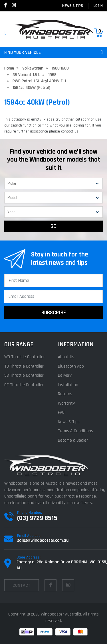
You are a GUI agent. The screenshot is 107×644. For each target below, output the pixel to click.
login (98, 6)
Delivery (65, 375)
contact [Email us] (22, 585)
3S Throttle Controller (24, 375)
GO (53, 226)
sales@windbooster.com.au (43, 540)
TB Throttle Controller (24, 366)
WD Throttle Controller (25, 357)
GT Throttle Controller (24, 385)
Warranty (66, 403)
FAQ (61, 412)
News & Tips (73, 6)
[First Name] (53, 281)
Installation (68, 385)
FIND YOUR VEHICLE (53, 52)
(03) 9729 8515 (37, 518)
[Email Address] (53, 297)
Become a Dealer (73, 440)
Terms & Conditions (75, 431)
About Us (66, 357)
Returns (65, 394)
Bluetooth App (71, 366)
